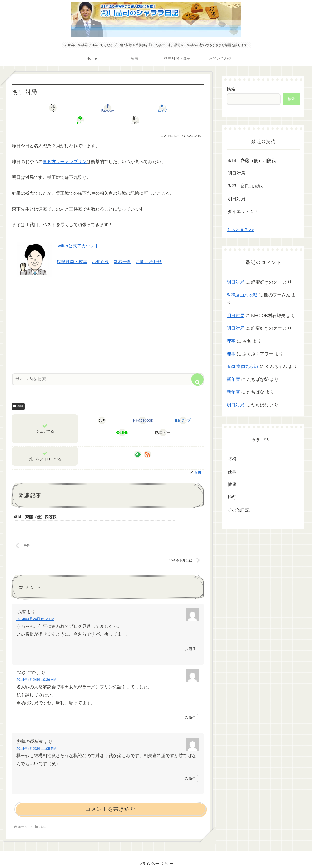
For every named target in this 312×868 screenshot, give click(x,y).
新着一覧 (122, 250)
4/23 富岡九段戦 (243, 366)
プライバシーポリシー (156, 853)
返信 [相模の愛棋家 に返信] (190, 768)
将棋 (18, 394)
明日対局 (236, 173)
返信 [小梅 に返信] (190, 638)
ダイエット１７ (243, 212)
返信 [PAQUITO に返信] (190, 707)
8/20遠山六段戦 (242, 295)
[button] (172, 108)
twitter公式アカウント (78, 234)
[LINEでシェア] (140, 108)
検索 (231, 89)
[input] (108, 367)
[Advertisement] (108, 311)
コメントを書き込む (110, 798)
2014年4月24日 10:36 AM (36, 669)
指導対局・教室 (72, 250)
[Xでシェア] (43, 108)
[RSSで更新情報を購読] (147, 442)
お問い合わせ (149, 250)
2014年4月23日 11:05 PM (36, 738)
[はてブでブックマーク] (108, 108)
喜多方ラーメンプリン (65, 149)
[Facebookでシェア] (76, 108)
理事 (231, 341)
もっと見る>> (240, 230)
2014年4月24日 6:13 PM (35, 608)
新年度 (233, 379)
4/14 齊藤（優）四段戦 (252, 161)
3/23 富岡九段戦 (245, 186)
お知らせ (100, 250)
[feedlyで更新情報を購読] (138, 442)
